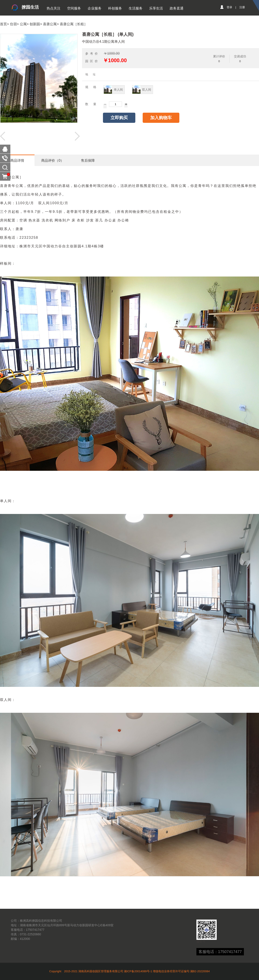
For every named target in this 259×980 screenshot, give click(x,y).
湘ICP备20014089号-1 (138, 971)
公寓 (23, 24)
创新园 (35, 24)
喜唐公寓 (50, 24)
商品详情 (17, 160)
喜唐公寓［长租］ (74, 24)
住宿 (13, 24)
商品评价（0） (53, 160)
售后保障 (88, 160)
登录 (229, 7)
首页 (3, 24)
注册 (242, 7)
